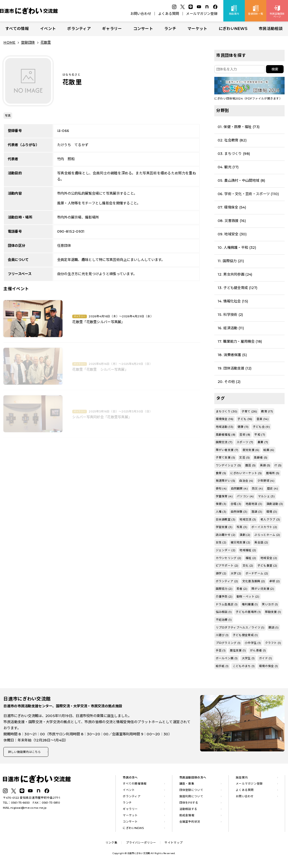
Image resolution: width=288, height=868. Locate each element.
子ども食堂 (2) (267, 566)
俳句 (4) (221, 489)
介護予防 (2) (224, 597)
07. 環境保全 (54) (232, 207)
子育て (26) (249, 411)
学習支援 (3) (224, 527)
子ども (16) (245, 419)
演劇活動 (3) (275, 504)
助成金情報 (187, 816)
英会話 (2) (261, 542)
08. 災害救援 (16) (232, 221)
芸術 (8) (245, 435)
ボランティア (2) (227, 581)
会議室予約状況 (190, 823)
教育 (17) (267, 411)
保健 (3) (221, 504)
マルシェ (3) (266, 496)
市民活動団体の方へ (193, 778)
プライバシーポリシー (141, 844)
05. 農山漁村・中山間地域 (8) (241, 180)
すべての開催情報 (135, 785)
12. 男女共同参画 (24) (235, 274)
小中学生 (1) (253, 643)
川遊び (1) (222, 635)
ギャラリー (112, 29)
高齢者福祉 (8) (226, 435)
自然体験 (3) (239, 512)
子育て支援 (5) (226, 458)
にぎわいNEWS (233, 29)
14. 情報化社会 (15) (233, 301)
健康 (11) (243, 427)
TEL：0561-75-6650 (16, 804)
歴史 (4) (273, 489)
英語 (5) (265, 465)
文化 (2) (248, 566)
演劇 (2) (245, 535)
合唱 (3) (236, 504)
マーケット (197, 29)
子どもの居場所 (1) (248, 612)
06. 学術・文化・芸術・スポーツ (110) (248, 194)
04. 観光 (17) (228, 167)
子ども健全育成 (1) (245, 635)
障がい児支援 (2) (263, 589)
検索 (275, 69)
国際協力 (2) (224, 589)
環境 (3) (272, 512)
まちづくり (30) (227, 411)
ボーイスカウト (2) (264, 527)
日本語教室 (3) (226, 519)
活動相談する (188, 810)
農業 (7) (263, 442)
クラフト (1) (273, 643)
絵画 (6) (269, 450)
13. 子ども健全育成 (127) (237, 288)
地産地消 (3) (254, 504)
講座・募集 (187, 785)
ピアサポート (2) (227, 566)
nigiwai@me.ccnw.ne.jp (28, 809)
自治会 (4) (246, 481)
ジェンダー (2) (226, 550)
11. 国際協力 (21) (231, 261)
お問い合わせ (141, 14)
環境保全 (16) (225, 419)
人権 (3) (221, 512)
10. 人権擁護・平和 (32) (237, 248)
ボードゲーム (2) (257, 573)
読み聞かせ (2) (226, 535)
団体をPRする (189, 804)
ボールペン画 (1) (227, 658)
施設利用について (191, 798)
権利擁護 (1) (250, 604)
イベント (48, 29)
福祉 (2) (251, 558)
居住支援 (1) (238, 650)
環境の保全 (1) (268, 666)
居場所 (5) (273, 473)
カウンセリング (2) (229, 558)
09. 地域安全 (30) (232, 234)
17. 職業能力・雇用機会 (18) (240, 341)
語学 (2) (221, 573)
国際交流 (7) (224, 442)
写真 (8, 116)
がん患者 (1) (258, 650)
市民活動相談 (271, 29)
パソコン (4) (245, 496)
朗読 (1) (273, 628)
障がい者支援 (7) (227, 450)
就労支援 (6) (251, 450)
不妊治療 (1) (224, 620)
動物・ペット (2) (248, 597)
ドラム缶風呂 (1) (227, 604)
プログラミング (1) (228, 643)
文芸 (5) (244, 458)
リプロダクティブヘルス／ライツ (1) (240, 628)
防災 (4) (257, 489)
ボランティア (79, 29)
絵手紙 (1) (222, 666)
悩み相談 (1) (224, 612)
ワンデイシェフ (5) (228, 465)
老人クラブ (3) (270, 519)
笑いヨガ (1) (270, 604)
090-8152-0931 (71, 231)
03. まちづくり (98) (234, 154)
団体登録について (191, 791)
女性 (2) (221, 542)
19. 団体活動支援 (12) (235, 368)
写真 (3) (242, 527)
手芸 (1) (221, 650)
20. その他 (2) (229, 382)
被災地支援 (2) (241, 542)
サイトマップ (174, 844)
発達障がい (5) (226, 481)
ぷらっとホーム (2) (267, 535)
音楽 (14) (262, 419)
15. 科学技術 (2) (230, 315)
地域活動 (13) (225, 427)
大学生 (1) (248, 658)
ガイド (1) (265, 658)
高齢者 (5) (261, 458)
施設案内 (242, 778)
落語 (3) (257, 512)
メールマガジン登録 (202, 14)
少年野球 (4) (266, 481)
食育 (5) (221, 473)
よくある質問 (169, 14)
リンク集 (111, 844)
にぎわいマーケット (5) (246, 473)
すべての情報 (17, 29)
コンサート (143, 29)
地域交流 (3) (248, 519)
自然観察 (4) (239, 489)
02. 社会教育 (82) (232, 140)
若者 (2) (242, 589)
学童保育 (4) (224, 496)
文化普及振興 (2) (254, 581)
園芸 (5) (251, 465)
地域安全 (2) (269, 558)
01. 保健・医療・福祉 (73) (239, 127)
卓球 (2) (275, 581)
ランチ (170, 29)
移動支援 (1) (273, 612)
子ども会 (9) (261, 427)
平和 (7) (260, 435)
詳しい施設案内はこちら (26, 752)
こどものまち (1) (244, 666)
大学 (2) (236, 573)
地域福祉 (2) (248, 550)
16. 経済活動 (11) (231, 328)
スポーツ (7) (245, 442)
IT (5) (278, 465)
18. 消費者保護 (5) (232, 355)
